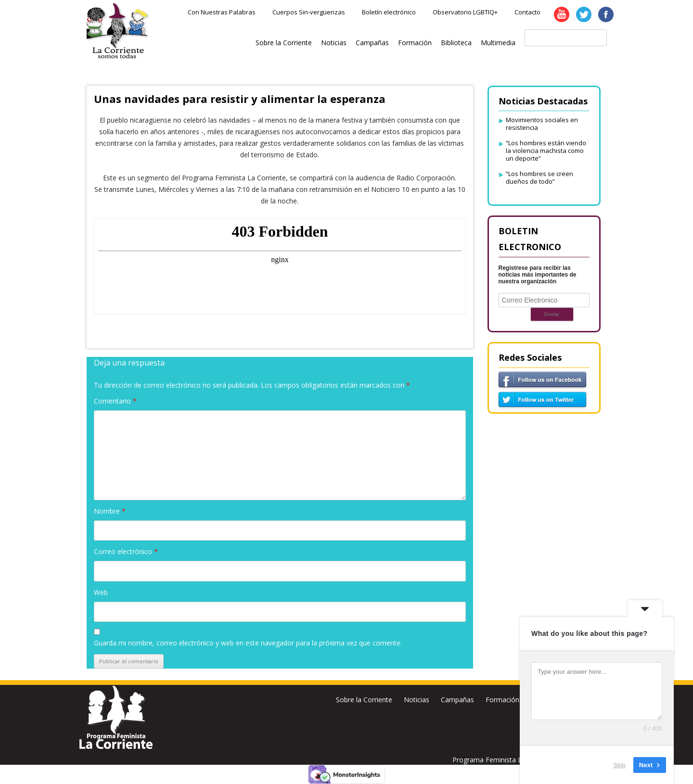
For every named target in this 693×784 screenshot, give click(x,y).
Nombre (110, 511)
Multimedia (498, 43)
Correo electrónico (126, 551)
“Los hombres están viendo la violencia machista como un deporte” (546, 151)
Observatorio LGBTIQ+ (465, 12)
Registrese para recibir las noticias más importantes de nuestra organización (538, 275)
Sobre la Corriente (284, 43)
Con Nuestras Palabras (222, 12)
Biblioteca (456, 43)
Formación (415, 43)
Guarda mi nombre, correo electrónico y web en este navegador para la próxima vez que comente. (248, 643)
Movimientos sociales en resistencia (542, 124)
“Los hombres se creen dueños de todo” (539, 177)
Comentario (115, 401)
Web (101, 592)
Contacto (527, 12)
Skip (620, 765)
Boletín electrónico (389, 12)
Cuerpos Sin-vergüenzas (309, 12)
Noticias (334, 43)
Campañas (372, 43)
